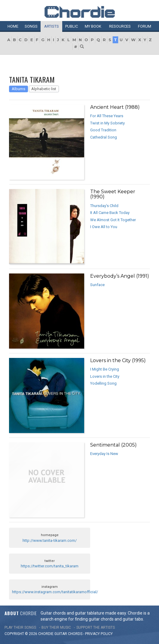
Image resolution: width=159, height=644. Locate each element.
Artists (52, 26)
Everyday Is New (104, 454)
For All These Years (107, 116)
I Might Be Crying (105, 369)
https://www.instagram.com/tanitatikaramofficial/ (55, 592)
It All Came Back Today (110, 213)
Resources (120, 26)
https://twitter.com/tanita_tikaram (50, 566)
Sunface (97, 285)
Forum (145, 26)
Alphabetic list (44, 89)
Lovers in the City (105, 376)
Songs (31, 26)
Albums (18, 89)
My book (93, 26)
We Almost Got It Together (113, 220)
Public (72, 26)
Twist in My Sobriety (107, 123)
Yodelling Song (103, 383)
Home (13, 26)
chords (75, 634)
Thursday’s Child (104, 206)
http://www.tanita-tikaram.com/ (50, 540)
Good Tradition (103, 130)
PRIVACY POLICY (99, 634)
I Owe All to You (104, 227)
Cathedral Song (104, 137)
